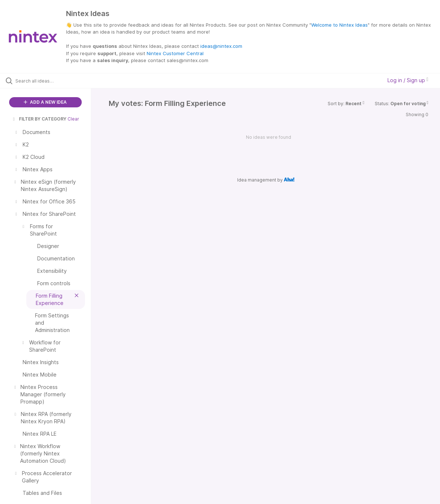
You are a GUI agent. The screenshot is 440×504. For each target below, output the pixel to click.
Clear (73, 119)
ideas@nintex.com (221, 46)
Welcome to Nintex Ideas (339, 25)
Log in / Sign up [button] (408, 80)
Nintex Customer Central (175, 53)
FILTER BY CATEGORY (39, 119)
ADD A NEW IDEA (45, 102)
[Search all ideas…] (53, 81)
